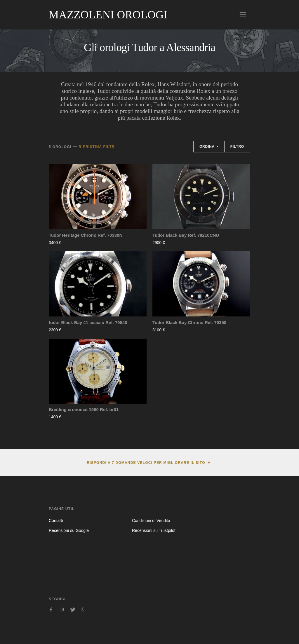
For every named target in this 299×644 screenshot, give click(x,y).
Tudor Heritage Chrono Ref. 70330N (86, 235)
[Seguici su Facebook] (51, 610)
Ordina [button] (208, 147)
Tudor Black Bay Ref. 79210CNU (186, 235)
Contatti (56, 521)
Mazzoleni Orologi (108, 15)
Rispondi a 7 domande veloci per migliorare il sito (146, 463)
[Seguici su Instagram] (62, 610)
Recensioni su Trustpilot (154, 530)
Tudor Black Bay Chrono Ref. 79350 (189, 322)
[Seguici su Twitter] (72, 610)
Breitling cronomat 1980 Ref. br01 (84, 409)
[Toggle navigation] (243, 15)
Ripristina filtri (97, 147)
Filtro (237, 147)
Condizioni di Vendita (151, 521)
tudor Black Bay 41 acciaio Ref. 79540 (88, 322)
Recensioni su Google (69, 530)
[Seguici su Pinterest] (83, 610)
